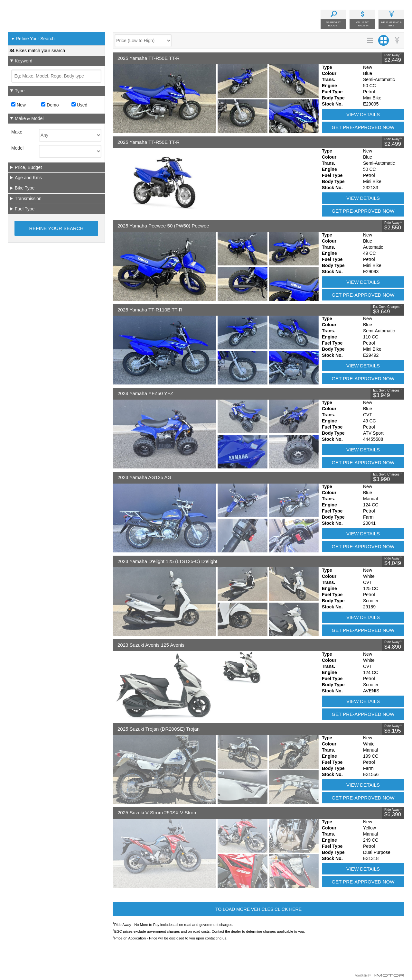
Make (17, 132)
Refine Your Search (33, 39)
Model (17, 148)
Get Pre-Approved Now (363, 127)
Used (80, 105)
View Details (363, 114)
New (19, 105)
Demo (50, 105)
